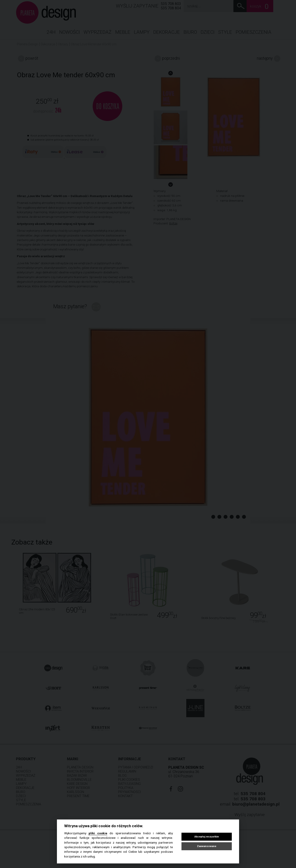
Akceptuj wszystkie (207, 837)
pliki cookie (98, 833)
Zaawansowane (207, 846)
